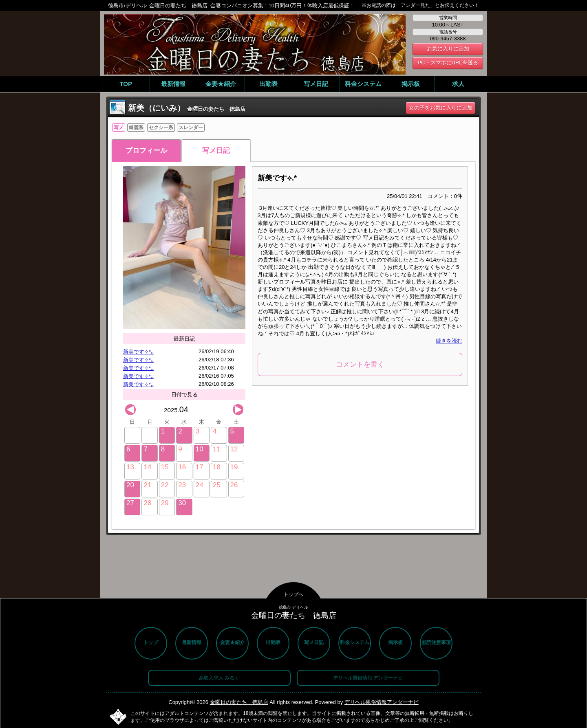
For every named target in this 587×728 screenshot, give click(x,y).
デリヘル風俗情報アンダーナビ (382, 702)
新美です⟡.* (277, 178)
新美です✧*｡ (138, 352)
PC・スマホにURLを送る (448, 63)
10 (200, 449)
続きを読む (449, 341)
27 (130, 503)
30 (182, 503)
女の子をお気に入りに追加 (441, 108)
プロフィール (146, 151)
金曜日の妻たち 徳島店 (239, 702)
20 (130, 485)
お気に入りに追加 (448, 49)
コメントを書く (360, 364)
